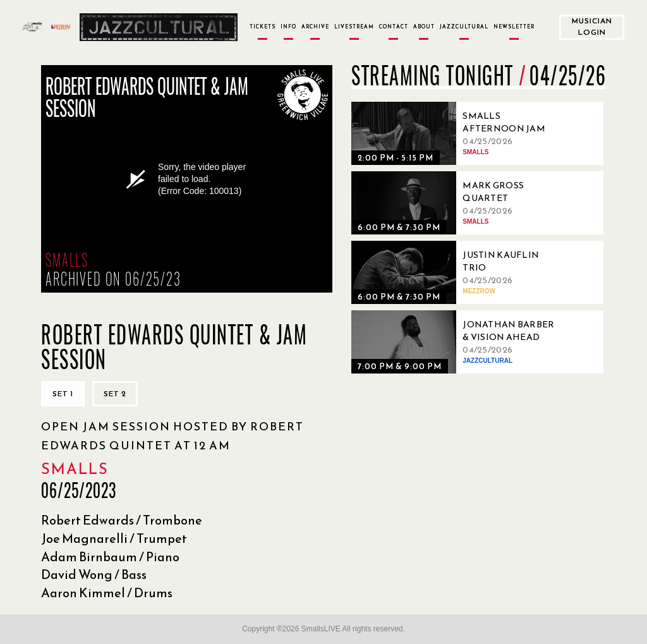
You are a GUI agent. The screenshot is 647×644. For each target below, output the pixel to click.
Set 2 (115, 394)
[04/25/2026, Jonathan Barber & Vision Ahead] (459, 342)
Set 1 (63, 394)
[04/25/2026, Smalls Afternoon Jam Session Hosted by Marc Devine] (459, 133)
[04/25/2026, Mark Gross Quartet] (459, 203)
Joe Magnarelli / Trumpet (114, 538)
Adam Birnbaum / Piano (110, 557)
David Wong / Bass (94, 574)
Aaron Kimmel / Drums (107, 593)
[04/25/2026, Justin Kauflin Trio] (459, 272)
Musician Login (592, 26)
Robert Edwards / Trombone (122, 520)
